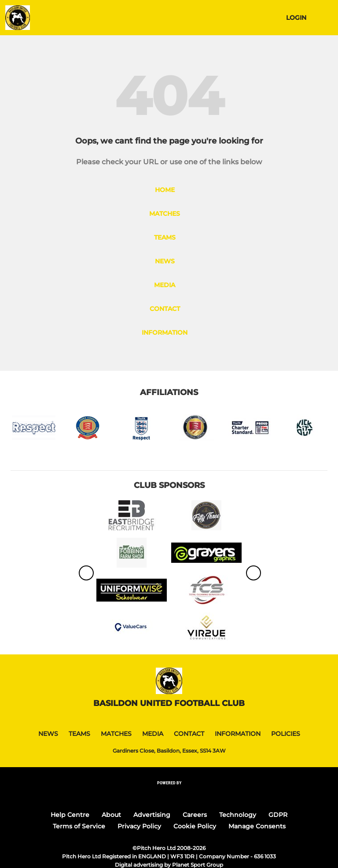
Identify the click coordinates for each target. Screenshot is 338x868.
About (111, 815)
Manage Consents (257, 826)
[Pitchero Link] (169, 795)
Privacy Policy (139, 826)
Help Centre (70, 815)
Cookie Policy (195, 826)
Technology (238, 815)
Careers (195, 815)
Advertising (152, 815)
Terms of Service (79, 826)
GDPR (278, 815)
